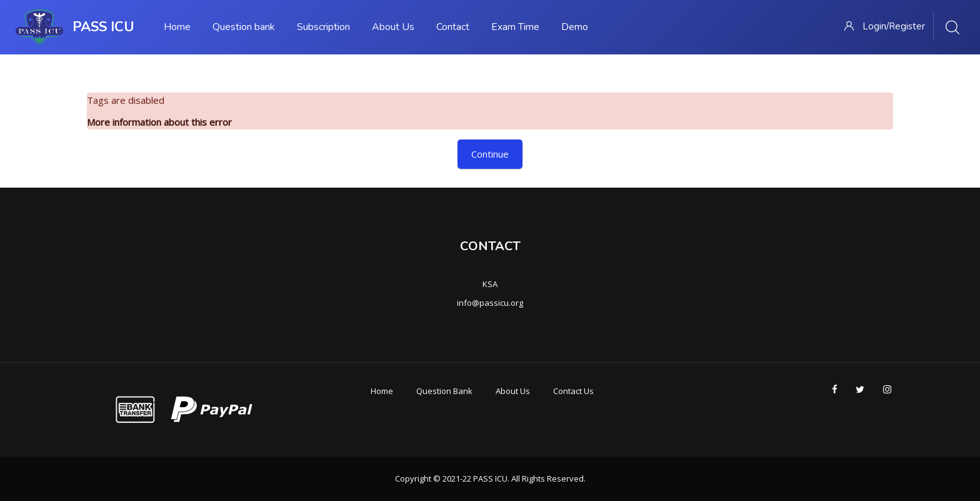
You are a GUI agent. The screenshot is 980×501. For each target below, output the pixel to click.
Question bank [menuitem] (244, 27)
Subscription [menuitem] (323, 27)
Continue (490, 154)
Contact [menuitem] (453, 27)
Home (382, 391)
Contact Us (573, 391)
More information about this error (159, 122)
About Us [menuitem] (393, 27)
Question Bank (444, 391)
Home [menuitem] (177, 27)
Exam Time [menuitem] (515, 27)
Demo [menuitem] (575, 27)
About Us (513, 391)
